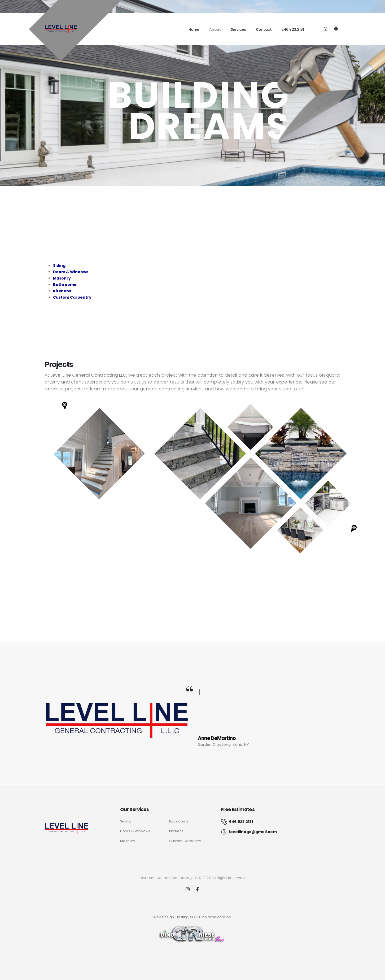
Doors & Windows (135, 831)
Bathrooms (179, 821)
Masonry (128, 841)
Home (194, 29)
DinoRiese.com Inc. (215, 917)
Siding (125, 821)
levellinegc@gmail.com (253, 832)
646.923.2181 (293, 29)
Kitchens (176, 831)
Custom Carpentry (185, 841)
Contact (264, 29)
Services (238, 29)
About (215, 29)
